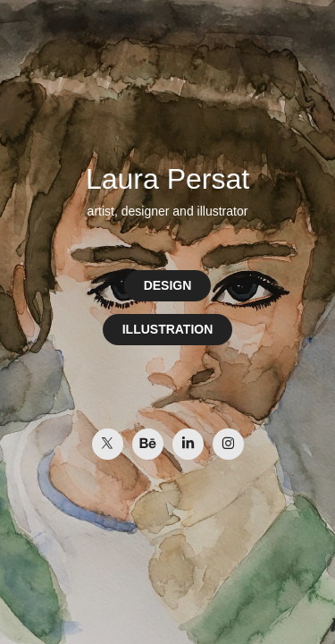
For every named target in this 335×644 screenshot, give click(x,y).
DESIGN (168, 285)
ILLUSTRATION (168, 329)
